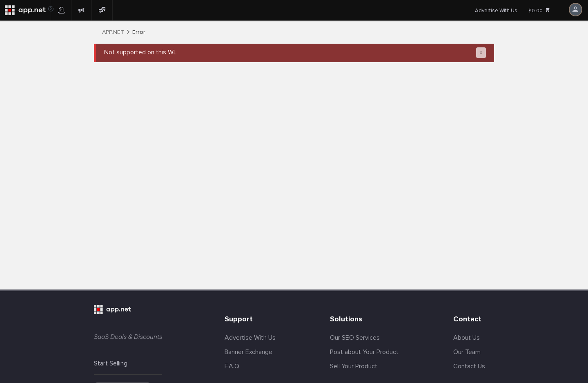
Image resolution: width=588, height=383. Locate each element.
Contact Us (469, 366)
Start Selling (111, 363)
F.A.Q (232, 366)
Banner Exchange (248, 352)
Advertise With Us (496, 11)
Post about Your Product (364, 352)
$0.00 (539, 11)
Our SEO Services (355, 338)
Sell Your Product (354, 366)
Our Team (467, 352)
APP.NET (113, 32)
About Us (467, 338)
